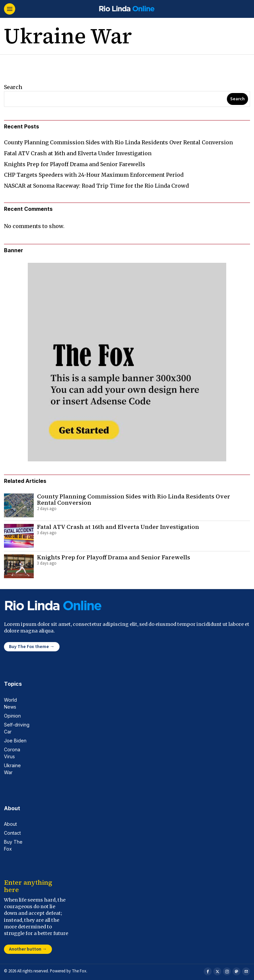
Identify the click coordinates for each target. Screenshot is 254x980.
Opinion (12, 716)
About (10, 824)
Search (13, 87)
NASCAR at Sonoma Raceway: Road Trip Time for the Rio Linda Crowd (96, 186)
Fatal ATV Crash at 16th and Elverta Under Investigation (78, 153)
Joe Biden (15, 741)
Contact (12, 833)
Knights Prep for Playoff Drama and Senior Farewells (75, 164)
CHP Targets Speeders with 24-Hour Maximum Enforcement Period (94, 175)
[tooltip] (208, 971)
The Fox (79, 971)
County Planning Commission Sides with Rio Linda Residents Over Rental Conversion (118, 142)
